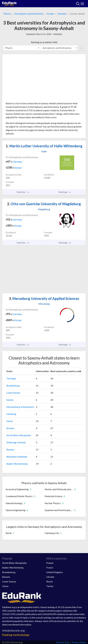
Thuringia (11, 378)
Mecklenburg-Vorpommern (20, 407)
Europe (50, 14)
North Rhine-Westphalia (19, 435)
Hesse (10, 421)
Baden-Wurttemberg (17, 464)
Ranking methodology (16, 635)
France (50, 568)
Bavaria (10, 449)
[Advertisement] (44, 79)
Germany (62, 14)
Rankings (65, 192)
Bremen (10, 428)
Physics (7, 14)
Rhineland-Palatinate (17, 457)
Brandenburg (13, 386)
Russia (49, 581)
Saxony (10, 400)
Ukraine (50, 577)
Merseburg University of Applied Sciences (44, 299)
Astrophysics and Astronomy (29, 14)
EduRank (58, 34)
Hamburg (11, 414)
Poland (50, 563)
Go (81, 48)
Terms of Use (62, 642)
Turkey (50, 586)
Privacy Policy (79, 642)
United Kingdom (54, 572)
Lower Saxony (13, 393)
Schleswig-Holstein (16, 442)
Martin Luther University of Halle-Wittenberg (44, 146)
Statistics (23, 192)
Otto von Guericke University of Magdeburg (44, 204)
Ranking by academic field (44, 42)
